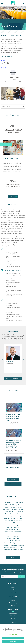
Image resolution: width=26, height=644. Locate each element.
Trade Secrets (6, 509)
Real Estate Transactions (18, 545)
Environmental (7, 534)
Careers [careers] (13, 605)
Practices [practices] (13, 588)
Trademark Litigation (8, 512)
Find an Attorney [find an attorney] (13, 603)
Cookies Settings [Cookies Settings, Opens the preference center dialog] (13, 634)
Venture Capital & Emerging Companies (13, 550)
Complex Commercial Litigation (13, 514)
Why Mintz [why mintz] (13, 592)
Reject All (13, 638)
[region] (13, 634)
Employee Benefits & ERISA (13, 530)
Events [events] (13, 618)
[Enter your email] (13, 577)
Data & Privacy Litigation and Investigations (13, 516)
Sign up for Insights (13, 484)
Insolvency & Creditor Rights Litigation (13, 521)
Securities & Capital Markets (10, 547)
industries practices (12, 21)
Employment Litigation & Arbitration (13, 518)
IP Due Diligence (7, 503)
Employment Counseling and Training (13, 532)
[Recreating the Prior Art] (13, 468)
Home (2, 21)
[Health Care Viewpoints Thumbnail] (14, 407)
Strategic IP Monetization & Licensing (13, 507)
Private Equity (6, 545)
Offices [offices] (13, 601)
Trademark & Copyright (18, 509)
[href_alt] (13, 353)
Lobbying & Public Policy (13, 536)
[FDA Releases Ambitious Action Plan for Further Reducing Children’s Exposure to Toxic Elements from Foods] (14, 444)
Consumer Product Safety (13, 527)
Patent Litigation (19, 503)
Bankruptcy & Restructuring (13, 541)
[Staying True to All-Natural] (13, 148)
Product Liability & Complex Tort (13, 523)
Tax (22, 547)
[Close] (24, 626)
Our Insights (13, 479)
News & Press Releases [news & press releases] (13, 616)
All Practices (13, 557)
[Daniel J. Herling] (10, 362)
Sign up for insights (6, 56)
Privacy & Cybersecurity (13, 538)
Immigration (19, 534)
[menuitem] (3, 21)
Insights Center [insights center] (13, 614)
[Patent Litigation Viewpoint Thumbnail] (14, 461)
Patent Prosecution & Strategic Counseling (13, 505)
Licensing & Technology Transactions (13, 543)
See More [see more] (13, 197)
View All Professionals (13, 378)
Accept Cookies (13, 642)
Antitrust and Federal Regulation (13, 525)
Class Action (20, 512)
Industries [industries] (13, 590)
